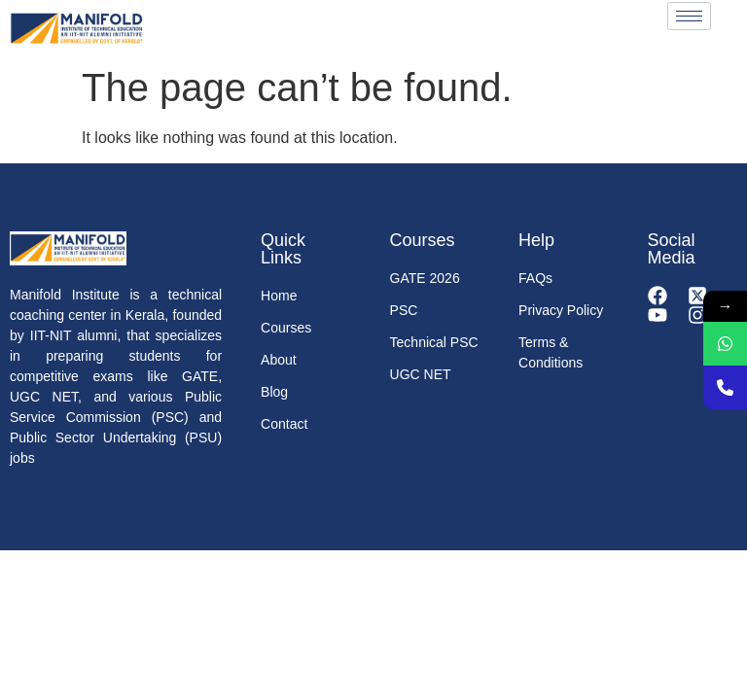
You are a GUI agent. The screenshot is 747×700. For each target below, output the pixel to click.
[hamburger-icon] (689, 16)
